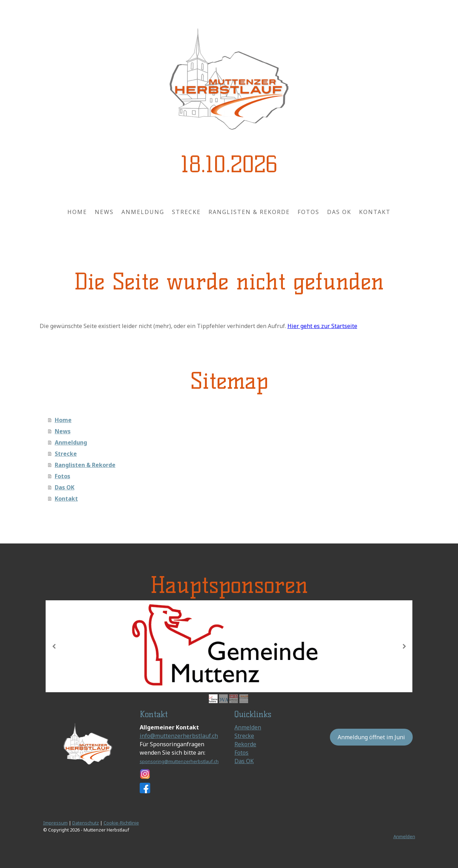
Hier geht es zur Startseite (322, 326)
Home (77, 212)
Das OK (339, 212)
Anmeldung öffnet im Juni (371, 737)
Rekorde (245, 744)
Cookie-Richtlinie (121, 823)
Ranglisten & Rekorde (249, 212)
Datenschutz (86, 823)
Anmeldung (143, 212)
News (104, 212)
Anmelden (248, 727)
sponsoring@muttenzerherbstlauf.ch (179, 761)
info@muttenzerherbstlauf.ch (179, 736)
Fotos (308, 212)
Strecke (186, 212)
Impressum (55, 823)
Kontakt (375, 212)
